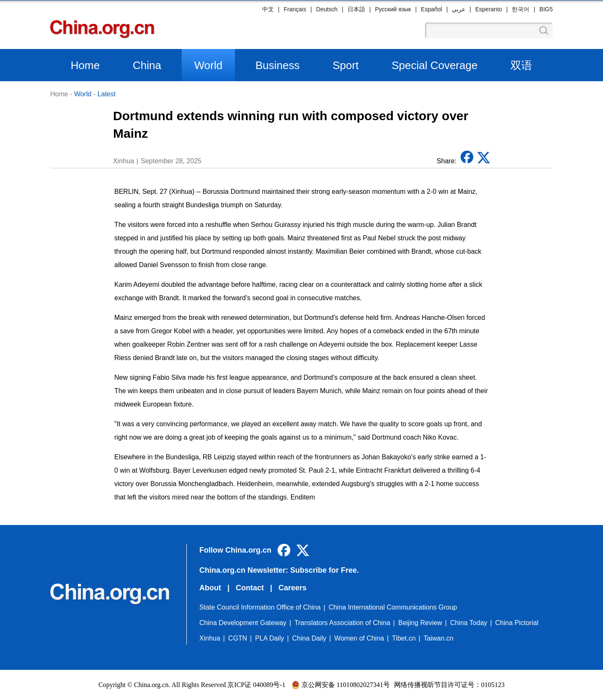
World (208, 65)
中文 (268, 9)
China (147, 65)
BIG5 (546, 9)
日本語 (356, 9)
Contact (250, 588)
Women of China (359, 638)
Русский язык (393, 9)
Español (432, 9)
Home (85, 65)
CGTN (238, 638)
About (210, 588)
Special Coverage (434, 65)
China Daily (309, 638)
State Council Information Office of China (260, 607)
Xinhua (210, 638)
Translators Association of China (342, 623)
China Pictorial (517, 623)
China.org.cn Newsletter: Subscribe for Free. (279, 570)
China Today (469, 623)
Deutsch (327, 9)
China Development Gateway (243, 623)
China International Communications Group (393, 607)
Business (278, 65)
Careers (292, 588)
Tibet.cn (404, 638)
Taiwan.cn (439, 638)
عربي (459, 9)
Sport (345, 65)
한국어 (521, 9)
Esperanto (489, 9)
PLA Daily (269, 638)
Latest (107, 94)
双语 (521, 65)
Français (295, 9)
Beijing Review (420, 623)
